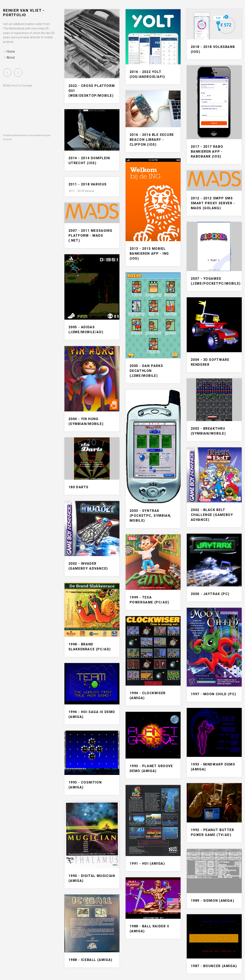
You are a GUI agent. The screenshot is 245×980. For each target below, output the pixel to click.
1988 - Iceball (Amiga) (90, 960)
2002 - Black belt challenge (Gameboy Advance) (212, 515)
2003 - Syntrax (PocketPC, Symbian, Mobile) (151, 516)
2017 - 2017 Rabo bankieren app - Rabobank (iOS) (207, 152)
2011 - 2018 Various (88, 184)
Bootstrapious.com (24, 135)
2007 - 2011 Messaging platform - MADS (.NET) (90, 236)
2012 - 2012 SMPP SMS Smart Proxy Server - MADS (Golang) (213, 203)
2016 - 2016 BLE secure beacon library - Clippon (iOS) (152, 140)
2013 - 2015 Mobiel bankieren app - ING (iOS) (149, 254)
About (11, 57)
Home (11, 52)
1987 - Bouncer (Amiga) (214, 966)
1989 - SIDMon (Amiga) (213, 901)
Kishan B (7, 139)
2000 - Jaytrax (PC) (210, 594)
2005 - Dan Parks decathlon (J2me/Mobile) (146, 371)
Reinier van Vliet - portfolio (24, 13)
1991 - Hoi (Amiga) (147, 864)
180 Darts (79, 487)
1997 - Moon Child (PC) (214, 694)
